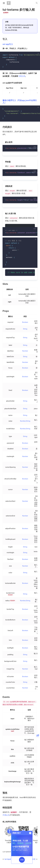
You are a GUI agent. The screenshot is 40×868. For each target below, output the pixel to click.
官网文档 (22, 77)
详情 (22, 860)
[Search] (37, 3)
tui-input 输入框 (10, 861)
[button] (38, 736)
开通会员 (6, 817)
